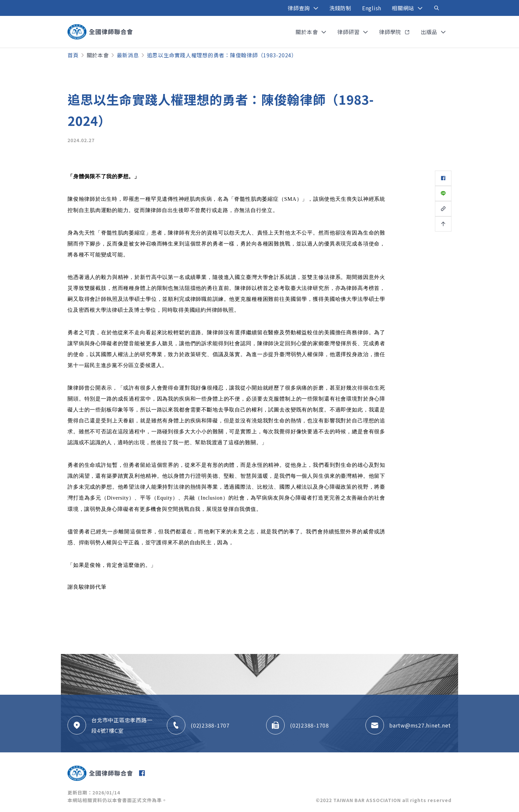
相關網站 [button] (404, 8)
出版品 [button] (430, 32)
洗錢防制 (340, 8)
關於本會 (98, 55)
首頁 (73, 55)
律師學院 (391, 32)
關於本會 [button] (307, 32)
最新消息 (128, 55)
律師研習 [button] (349, 32)
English (372, 8)
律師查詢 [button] (300, 8)
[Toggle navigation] (437, 8)
